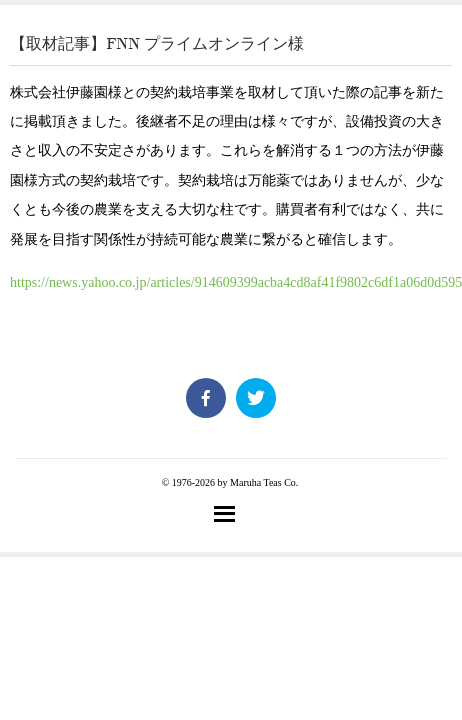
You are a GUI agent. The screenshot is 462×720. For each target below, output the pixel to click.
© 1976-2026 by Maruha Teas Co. (230, 482)
